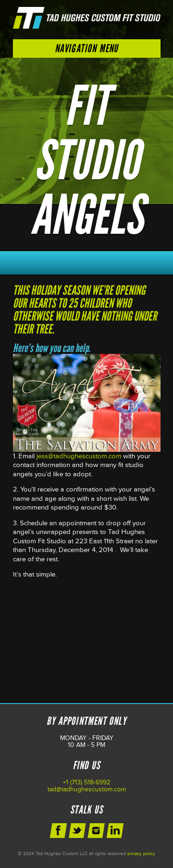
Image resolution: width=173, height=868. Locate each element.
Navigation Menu (87, 48)
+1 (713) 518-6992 (86, 782)
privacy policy (141, 854)
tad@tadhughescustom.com (87, 789)
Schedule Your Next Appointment (87, 261)
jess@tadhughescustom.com (79, 456)
